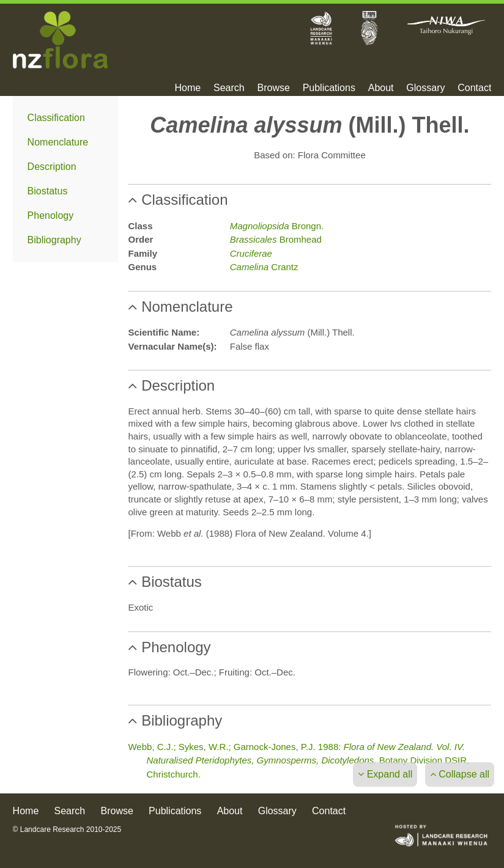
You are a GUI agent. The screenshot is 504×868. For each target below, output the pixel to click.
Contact (474, 88)
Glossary (425, 88)
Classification (56, 118)
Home (188, 88)
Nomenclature (58, 142)
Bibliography (54, 240)
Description (52, 167)
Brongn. (277, 226)
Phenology (51, 215)
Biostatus (48, 191)
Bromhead (276, 239)
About (381, 88)
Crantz (264, 267)
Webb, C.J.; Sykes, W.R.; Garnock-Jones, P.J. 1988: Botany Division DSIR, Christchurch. (298, 760)
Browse (273, 88)
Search (229, 88)
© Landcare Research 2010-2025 (67, 829)
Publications (329, 88)
